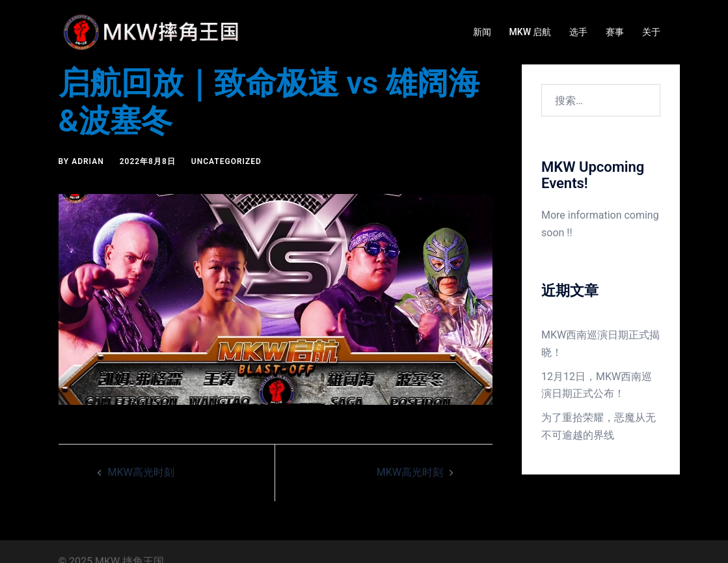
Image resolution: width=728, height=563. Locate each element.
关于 (651, 32)
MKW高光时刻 (141, 472)
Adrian (88, 161)
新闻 (482, 32)
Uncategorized (226, 161)
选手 (578, 32)
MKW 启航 (531, 32)
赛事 (615, 32)
